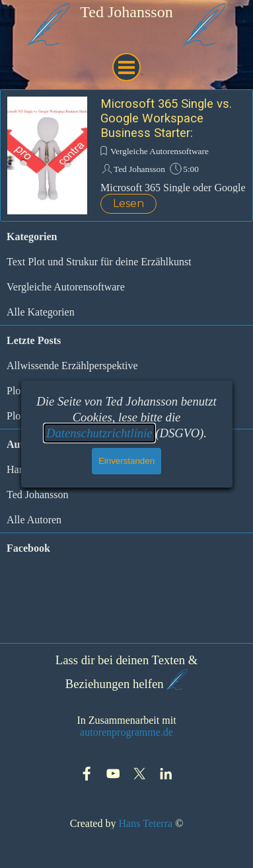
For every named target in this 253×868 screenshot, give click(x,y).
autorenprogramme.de (126, 732)
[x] (140, 774)
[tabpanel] (127, 12)
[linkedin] (166, 774)
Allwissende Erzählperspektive (72, 366)
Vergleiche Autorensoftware (160, 151)
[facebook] (87, 774)
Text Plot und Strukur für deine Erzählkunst (99, 262)
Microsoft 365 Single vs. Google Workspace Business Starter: (166, 118)
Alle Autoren (34, 520)
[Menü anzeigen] (126, 67)
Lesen (128, 203)
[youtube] (113, 774)
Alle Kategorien (41, 312)
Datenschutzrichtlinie (99, 433)
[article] (126, 155)
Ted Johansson (139, 169)
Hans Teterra (145, 823)
